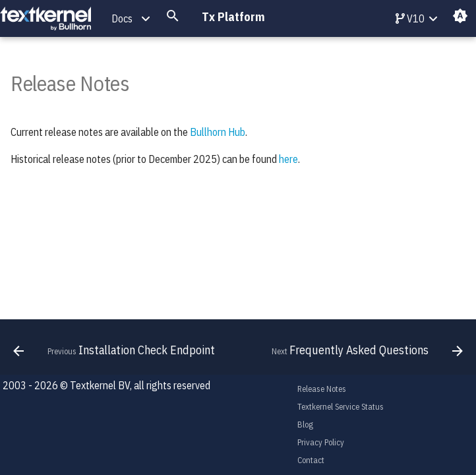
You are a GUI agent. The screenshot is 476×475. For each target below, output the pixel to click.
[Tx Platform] (45, 19)
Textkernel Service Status (341, 407)
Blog (305, 425)
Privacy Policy (321, 442)
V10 (410, 18)
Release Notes (322, 389)
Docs (122, 18)
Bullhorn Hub (218, 132)
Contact (311, 460)
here (288, 159)
